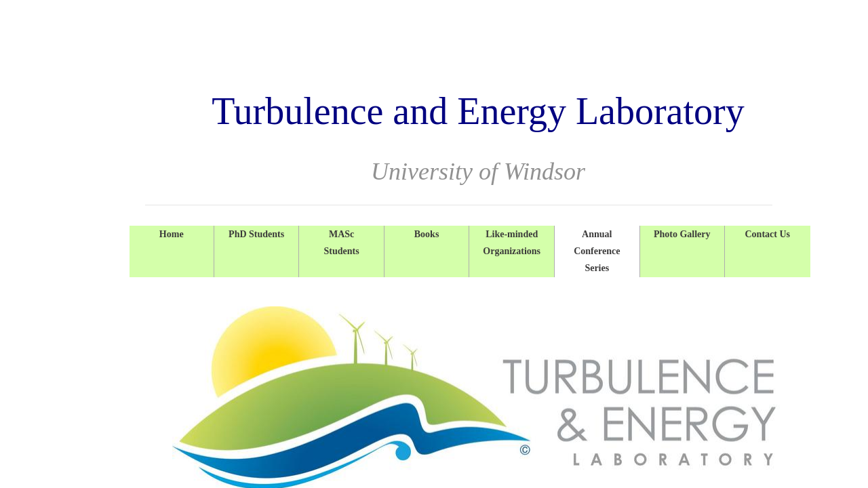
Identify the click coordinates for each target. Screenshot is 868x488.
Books (427, 234)
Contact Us (767, 234)
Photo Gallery (682, 234)
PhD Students (256, 234)
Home (172, 234)
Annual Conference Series (597, 251)
